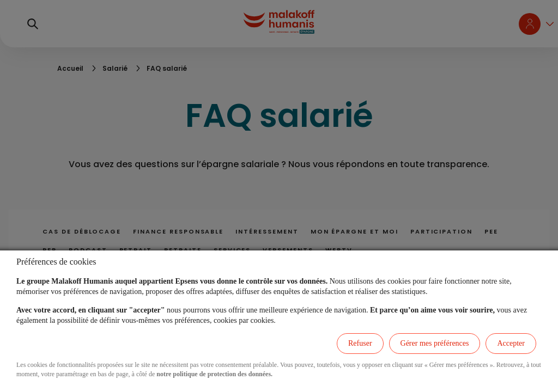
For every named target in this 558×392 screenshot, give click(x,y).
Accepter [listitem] (511, 343)
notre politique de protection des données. (214, 374)
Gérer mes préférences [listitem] (435, 343)
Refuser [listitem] (360, 343)
